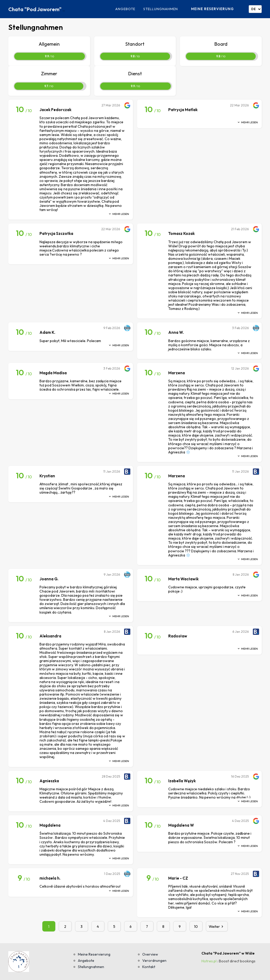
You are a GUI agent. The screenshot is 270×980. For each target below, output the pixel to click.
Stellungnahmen (161, 9)
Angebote (125, 9)
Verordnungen (154, 961)
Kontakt (149, 967)
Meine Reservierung (212, 9)
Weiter (217, 927)
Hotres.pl (209, 961)
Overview (150, 954)
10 (196, 927)
